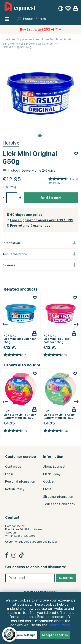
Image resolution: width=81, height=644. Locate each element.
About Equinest (54, 467)
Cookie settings (24, 635)
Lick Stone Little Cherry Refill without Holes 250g (20, 418)
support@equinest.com (45, 542)
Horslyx (11, 143)
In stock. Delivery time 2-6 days (32, 171)
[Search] (47, 19)
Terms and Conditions (59, 504)
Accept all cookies (55, 635)
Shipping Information (58, 497)
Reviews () (55, 183)
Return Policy (15, 489)
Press (47, 489)
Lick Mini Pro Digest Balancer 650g (57, 340)
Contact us (13, 467)
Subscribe (66, 578)
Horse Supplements (54, 39)
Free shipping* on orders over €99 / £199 (42, 220)
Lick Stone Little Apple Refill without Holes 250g (59, 418)
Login (9, 474)
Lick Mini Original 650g (17, 47)
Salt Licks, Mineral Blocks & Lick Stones (28, 44)
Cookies (49, 481)
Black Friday (52, 474)
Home (6, 39)
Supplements (26, 39)
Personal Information (20, 481)
